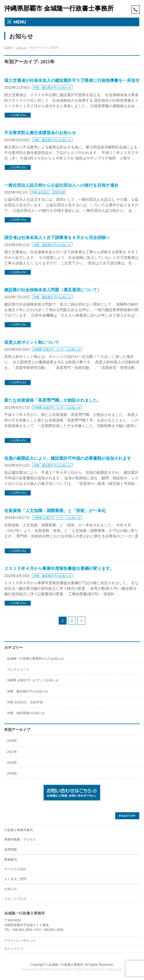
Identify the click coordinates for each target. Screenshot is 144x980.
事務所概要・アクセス (20, 840)
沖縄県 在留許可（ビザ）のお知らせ (57, 349)
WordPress (48, 969)
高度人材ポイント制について (32, 342)
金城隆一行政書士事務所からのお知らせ (35, 659)
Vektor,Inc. (97, 969)
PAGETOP (127, 816)
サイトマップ (14, 949)
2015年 (12, 773)
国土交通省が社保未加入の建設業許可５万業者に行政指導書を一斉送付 (72, 80)
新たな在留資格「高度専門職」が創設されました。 (53, 400)
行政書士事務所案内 (18, 830)
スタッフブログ (15, 899)
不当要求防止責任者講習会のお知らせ (40, 133)
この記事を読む (18, 115)
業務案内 (11, 860)
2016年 (12, 763)
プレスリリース (18, 669)
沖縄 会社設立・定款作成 (48, 192)
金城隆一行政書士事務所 (66, 965)
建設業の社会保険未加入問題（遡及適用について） (53, 290)
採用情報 (11, 850)
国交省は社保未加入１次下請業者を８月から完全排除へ (57, 238)
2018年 (12, 741)
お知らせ (11, 889)
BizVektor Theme (72, 969)
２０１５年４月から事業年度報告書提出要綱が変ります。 (59, 568)
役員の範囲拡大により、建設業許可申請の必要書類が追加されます (68, 458)
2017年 (12, 752)
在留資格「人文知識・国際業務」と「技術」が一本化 (55, 511)
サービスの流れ (15, 869)
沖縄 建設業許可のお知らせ (52, 87)
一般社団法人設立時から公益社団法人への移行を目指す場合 (61, 185)
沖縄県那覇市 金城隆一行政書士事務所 (59, 8)
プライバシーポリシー (20, 941)
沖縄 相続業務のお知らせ (26, 713)
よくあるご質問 (15, 879)
